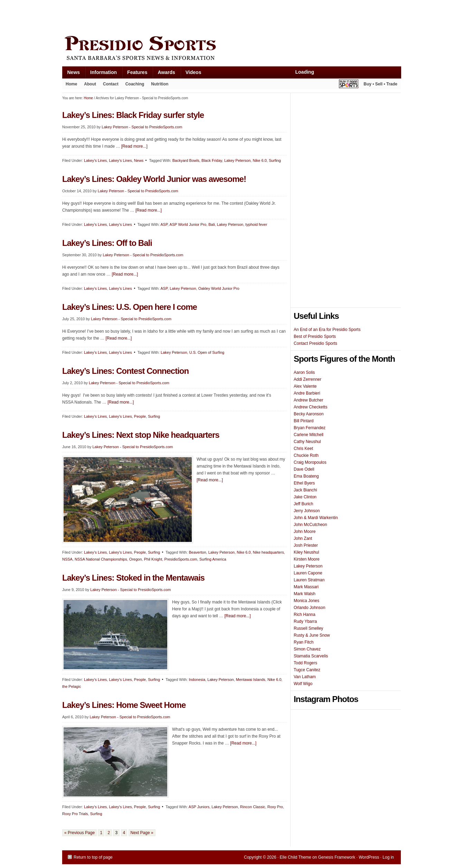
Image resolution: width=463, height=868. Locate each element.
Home (71, 84)
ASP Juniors (199, 807)
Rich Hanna (305, 615)
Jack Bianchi (305, 490)
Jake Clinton (305, 497)
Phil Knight (153, 559)
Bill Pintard (304, 421)
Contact (111, 84)
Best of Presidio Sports (315, 336)
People (140, 416)
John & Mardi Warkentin (316, 518)
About (88, 85)
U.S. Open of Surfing (207, 352)
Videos (193, 72)
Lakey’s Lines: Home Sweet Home (124, 705)
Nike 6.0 (259, 160)
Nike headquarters (268, 552)
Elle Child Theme (296, 857)
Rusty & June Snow (312, 635)
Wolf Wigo (303, 684)
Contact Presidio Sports (315, 343)
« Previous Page (79, 833)
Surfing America (213, 559)
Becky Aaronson (309, 414)
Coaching (135, 84)
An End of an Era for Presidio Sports (327, 330)
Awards (164, 74)
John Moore (305, 532)
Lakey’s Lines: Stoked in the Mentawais (133, 578)
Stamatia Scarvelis (311, 656)
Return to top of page (93, 857)
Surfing (275, 160)
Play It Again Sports (349, 85)
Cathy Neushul (307, 442)
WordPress (369, 857)
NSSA (67, 559)
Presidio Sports (231, 49)
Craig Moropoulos (310, 462)
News (71, 74)
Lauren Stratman (309, 580)
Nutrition (160, 84)
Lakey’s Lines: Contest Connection (125, 371)
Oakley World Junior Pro (219, 288)
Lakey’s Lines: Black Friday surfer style (133, 115)
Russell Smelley (308, 628)
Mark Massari (306, 587)
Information (101, 74)
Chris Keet (303, 449)
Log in (388, 857)
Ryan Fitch (304, 642)
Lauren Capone (308, 573)
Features (135, 74)
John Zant (303, 538)
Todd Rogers (305, 663)
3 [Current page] (116, 833)
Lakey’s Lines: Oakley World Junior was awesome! (154, 179)
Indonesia (197, 680)
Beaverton (197, 552)
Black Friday (212, 160)
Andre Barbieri (307, 393)
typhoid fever (256, 224)
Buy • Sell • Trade (380, 84)
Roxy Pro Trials (75, 814)
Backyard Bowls (186, 160)
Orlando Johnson (309, 608)
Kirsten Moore (307, 559)
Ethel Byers (304, 483)
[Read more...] (134, 146)
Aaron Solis (304, 372)
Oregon (136, 559)
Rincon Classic (253, 807)
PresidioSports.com (181, 559)
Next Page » (142, 833)
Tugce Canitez (307, 670)
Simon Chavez (307, 649)
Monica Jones (306, 601)
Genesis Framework (337, 857)
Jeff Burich (303, 504)
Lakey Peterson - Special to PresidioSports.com (142, 127)
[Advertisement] (188, 16)
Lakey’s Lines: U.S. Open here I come (130, 307)
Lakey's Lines (95, 160)
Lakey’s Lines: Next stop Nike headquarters (141, 435)
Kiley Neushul (306, 552)
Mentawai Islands (251, 680)
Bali (211, 224)
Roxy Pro (275, 807)
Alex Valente (305, 386)
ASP (164, 224)
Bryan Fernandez (310, 428)
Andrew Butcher (308, 400)
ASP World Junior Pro (188, 224)
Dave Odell (304, 469)
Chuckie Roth (306, 455)
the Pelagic (72, 686)
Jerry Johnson (307, 511)
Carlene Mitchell (309, 435)
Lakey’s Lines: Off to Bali (107, 243)
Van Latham (305, 677)
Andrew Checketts (310, 407)
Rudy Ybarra (305, 621)
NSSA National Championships (101, 559)
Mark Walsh (305, 594)
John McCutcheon (310, 525)
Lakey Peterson (237, 160)
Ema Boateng (306, 476)
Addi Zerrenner (308, 379)
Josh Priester (306, 545)
